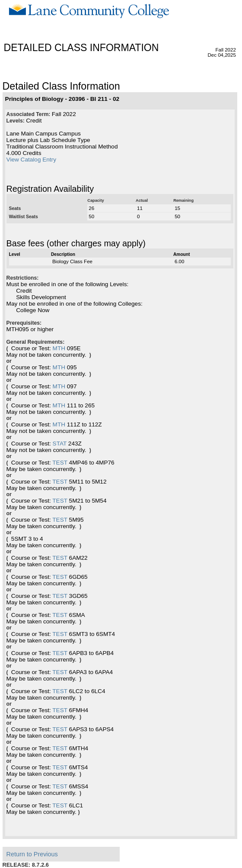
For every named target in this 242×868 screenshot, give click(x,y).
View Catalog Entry (31, 160)
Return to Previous (32, 854)
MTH (59, 348)
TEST (60, 463)
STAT (60, 444)
